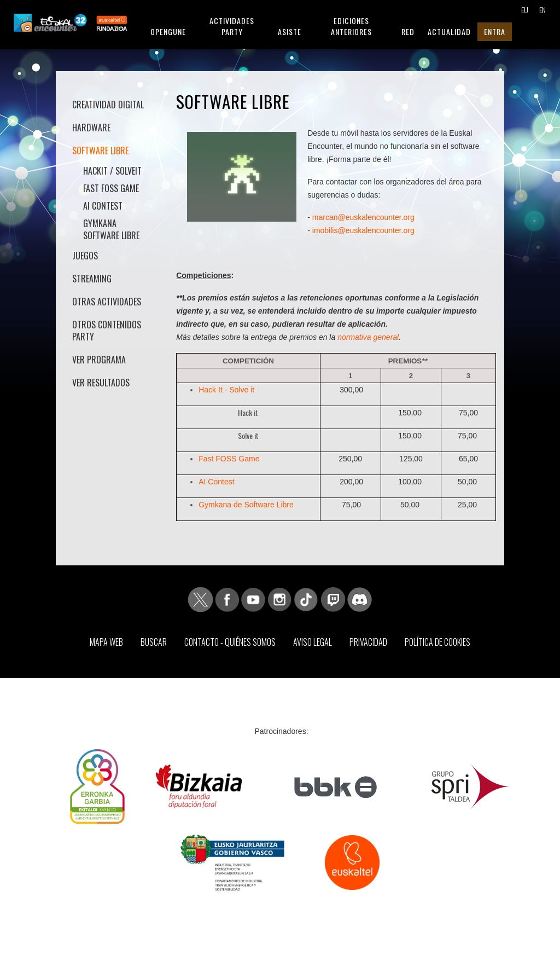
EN (542, 10)
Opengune (168, 31)
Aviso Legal (313, 642)
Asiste (290, 31)
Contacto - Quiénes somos (230, 642)
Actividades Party (232, 26)
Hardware (91, 128)
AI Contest (103, 206)
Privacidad (368, 642)
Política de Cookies (437, 642)
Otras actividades (107, 302)
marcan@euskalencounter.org (363, 217)
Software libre (100, 151)
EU (524, 10)
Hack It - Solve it (226, 390)
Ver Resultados (101, 383)
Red (408, 31)
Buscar (154, 642)
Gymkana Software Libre (111, 229)
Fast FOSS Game (111, 188)
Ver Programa (99, 360)
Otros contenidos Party (107, 331)
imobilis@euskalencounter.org (363, 230)
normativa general (368, 337)
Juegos (85, 256)
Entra (495, 31)
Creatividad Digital (108, 105)
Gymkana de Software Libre (246, 505)
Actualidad (449, 31)
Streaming (92, 279)
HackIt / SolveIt (112, 171)
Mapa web (106, 642)
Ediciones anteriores (351, 26)
